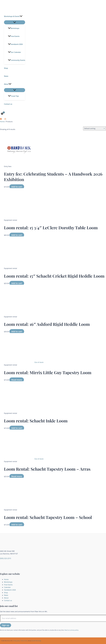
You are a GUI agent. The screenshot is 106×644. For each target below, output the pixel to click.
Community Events (17, 60)
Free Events (14, 36)
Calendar (7, 587)
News (6, 76)
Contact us (8, 104)
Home (2, 122)
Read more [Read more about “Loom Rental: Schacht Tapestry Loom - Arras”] (17, 476)
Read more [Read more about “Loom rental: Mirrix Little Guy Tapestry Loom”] (17, 380)
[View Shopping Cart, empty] (2, 114)
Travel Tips (13, 96)
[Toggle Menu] (15, 22)
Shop (6, 68)
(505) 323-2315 (5, 558)
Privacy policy (17, 641)
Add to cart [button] (17, 187)
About (8, 84)
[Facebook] (1, 119)
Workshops (14, 28)
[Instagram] (5, 119)
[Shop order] (95, 128)
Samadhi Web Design (36, 641)
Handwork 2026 (15, 44)
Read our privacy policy (71, 630)
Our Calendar (14, 52)
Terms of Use (24, 641)
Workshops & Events (13, 16)
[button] (21, 16)
